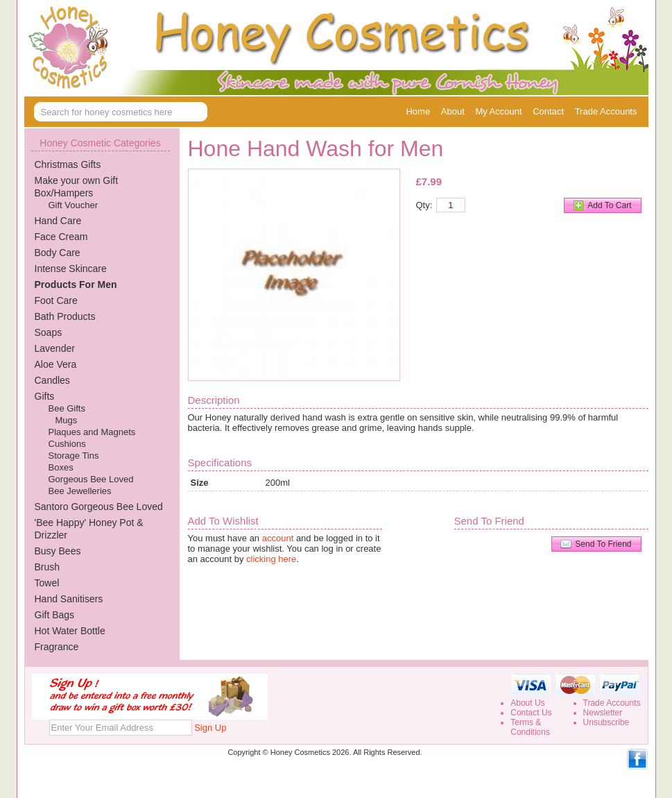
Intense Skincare (71, 269)
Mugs (67, 420)
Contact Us (531, 713)
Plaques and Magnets (92, 432)
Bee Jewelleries (80, 491)
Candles (52, 380)
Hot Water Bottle (70, 631)
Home (418, 111)
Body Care (58, 253)
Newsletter (603, 713)
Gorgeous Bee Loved (91, 479)
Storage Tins (74, 456)
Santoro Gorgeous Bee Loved (99, 507)
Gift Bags (55, 615)
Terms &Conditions (530, 727)
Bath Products (65, 316)
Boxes (61, 467)
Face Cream (61, 237)
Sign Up (210, 728)
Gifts (45, 396)
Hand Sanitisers (69, 599)
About (453, 111)
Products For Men (76, 285)
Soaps (49, 332)
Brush (48, 567)
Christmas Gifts (68, 164)
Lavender (55, 348)
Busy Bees (58, 551)
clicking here (271, 559)
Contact (548, 111)
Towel (47, 583)
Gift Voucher (74, 205)
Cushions (67, 444)
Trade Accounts (606, 111)
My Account (498, 111)
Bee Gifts (67, 408)
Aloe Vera (56, 364)
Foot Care (56, 300)
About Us (527, 703)
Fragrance (57, 647)
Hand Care (58, 221)
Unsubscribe (606, 722)
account (278, 538)
